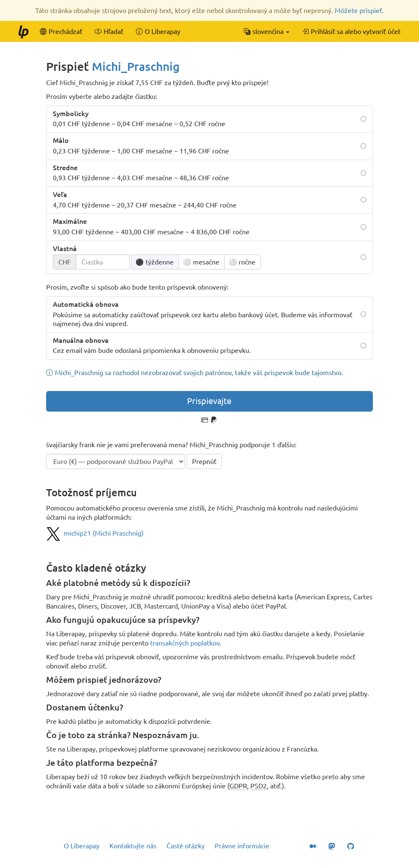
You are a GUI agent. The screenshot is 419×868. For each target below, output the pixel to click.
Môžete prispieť (358, 10)
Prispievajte (209, 401)
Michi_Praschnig (136, 66)
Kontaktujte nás (133, 846)
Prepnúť (204, 461)
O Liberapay (82, 846)
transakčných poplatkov (185, 643)
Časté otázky (186, 846)
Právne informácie (242, 846)
